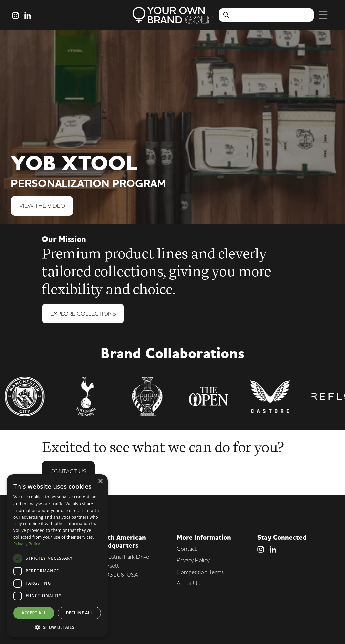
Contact (187, 549)
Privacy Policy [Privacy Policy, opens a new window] (27, 544)
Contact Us (68, 472)
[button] (57, 627)
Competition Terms (200, 572)
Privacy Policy (193, 560)
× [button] (100, 481)
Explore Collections (83, 314)
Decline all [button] (80, 613)
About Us (188, 583)
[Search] (273, 15)
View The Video (42, 206)
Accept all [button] (34, 613)
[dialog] (57, 556)
